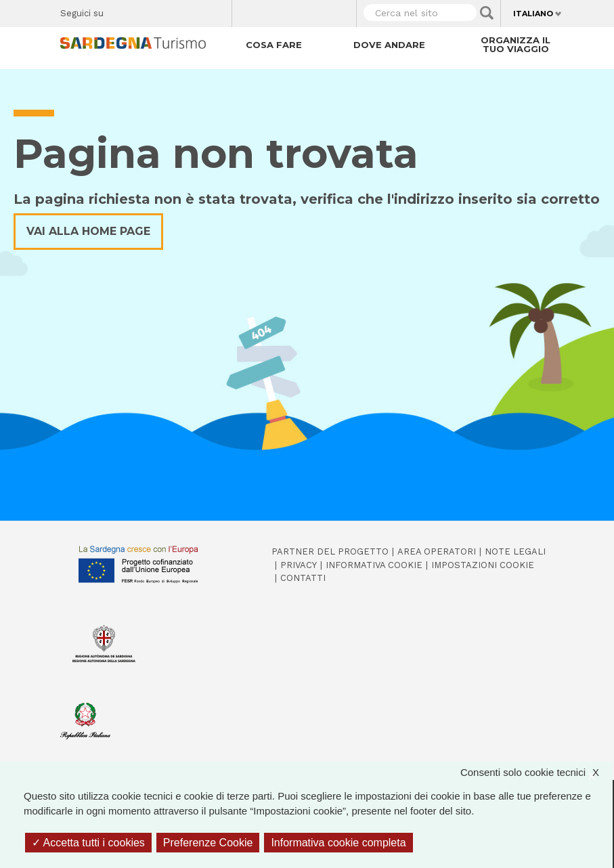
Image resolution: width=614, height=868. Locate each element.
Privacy (299, 565)
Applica (487, 13)
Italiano (533, 14)
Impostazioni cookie (483, 565)
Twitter (145, 11)
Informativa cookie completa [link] (338, 843)
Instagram (169, 11)
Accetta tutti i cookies (88, 843)
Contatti (303, 578)
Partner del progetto (330, 551)
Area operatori (437, 551)
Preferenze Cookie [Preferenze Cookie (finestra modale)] (208, 843)
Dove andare (389, 45)
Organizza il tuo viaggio (516, 44)
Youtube (216, 11)
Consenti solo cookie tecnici (536, 773)
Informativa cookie (374, 565)
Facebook (122, 11)
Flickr (193, 11)
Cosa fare (274, 45)
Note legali (515, 551)
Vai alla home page (88, 231)
